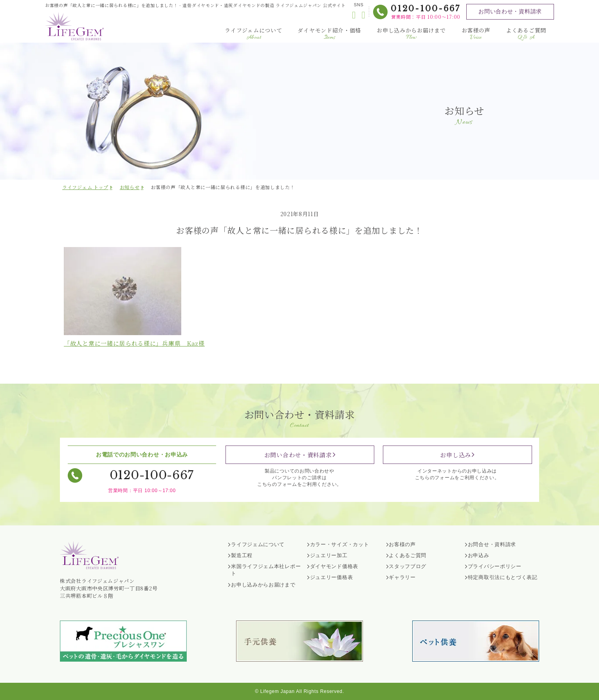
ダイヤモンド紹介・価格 (329, 34)
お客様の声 (476, 34)
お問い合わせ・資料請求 (510, 11)
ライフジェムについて (253, 34)
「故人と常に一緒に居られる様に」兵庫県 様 (134, 343)
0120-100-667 (426, 9)
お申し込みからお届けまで (411, 34)
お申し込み (456, 455)
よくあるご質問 (526, 34)
